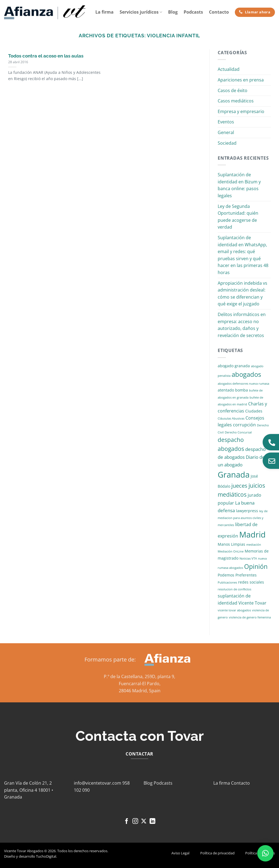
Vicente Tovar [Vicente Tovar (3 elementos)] (252, 603)
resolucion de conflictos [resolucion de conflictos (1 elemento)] (234, 589)
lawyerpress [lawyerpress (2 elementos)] (247, 511)
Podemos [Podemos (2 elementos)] (226, 575)
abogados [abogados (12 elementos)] (246, 374)
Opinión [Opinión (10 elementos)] (256, 567)
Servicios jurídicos (141, 12)
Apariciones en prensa (241, 80)
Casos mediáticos (236, 101)
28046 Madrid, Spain (140, 691)
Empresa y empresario (241, 111)
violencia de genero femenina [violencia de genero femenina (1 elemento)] (250, 617)
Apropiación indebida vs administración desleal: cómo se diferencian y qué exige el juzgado (242, 294)
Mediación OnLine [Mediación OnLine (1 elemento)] (231, 551)
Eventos (226, 122)
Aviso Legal (180, 853)
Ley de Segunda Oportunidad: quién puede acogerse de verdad (238, 217)
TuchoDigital (46, 856)
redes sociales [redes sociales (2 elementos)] (251, 582)
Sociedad (227, 143)
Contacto (219, 12)
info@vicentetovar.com (98, 783)
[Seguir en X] (144, 822)
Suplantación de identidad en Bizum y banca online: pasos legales (239, 185)
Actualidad (229, 69)
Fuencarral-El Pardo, (140, 684)
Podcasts (193, 12)
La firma (104, 12)
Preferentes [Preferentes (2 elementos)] (246, 575)
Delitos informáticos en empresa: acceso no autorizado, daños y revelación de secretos (242, 325)
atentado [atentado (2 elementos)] (226, 390)
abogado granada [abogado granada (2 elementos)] (234, 366)
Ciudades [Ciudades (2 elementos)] (254, 411)
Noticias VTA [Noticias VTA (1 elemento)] (248, 559)
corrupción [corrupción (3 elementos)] (244, 425)
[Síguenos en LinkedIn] (152, 822)
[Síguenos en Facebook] (127, 822)
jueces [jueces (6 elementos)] (239, 486)
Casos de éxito (233, 90)
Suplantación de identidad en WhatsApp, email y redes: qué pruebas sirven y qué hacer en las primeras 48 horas (243, 255)
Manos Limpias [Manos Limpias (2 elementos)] (231, 544)
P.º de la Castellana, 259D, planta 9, (139, 676)
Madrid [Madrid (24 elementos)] (252, 534)
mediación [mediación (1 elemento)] (254, 545)
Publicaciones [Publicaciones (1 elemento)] (227, 582)
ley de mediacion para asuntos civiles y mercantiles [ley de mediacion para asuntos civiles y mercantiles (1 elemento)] (243, 518)
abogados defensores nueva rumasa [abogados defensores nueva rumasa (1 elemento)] (243, 384)
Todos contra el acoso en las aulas (46, 56)
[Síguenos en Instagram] (135, 822)
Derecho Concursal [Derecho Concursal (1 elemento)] (238, 432)
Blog (173, 12)
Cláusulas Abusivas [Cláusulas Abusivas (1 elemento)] (231, 418)
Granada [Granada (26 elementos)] (234, 475)
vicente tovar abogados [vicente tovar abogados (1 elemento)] (234, 610)
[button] (265, 853)
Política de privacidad (217, 853)
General (226, 132)
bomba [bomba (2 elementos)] (242, 390)
